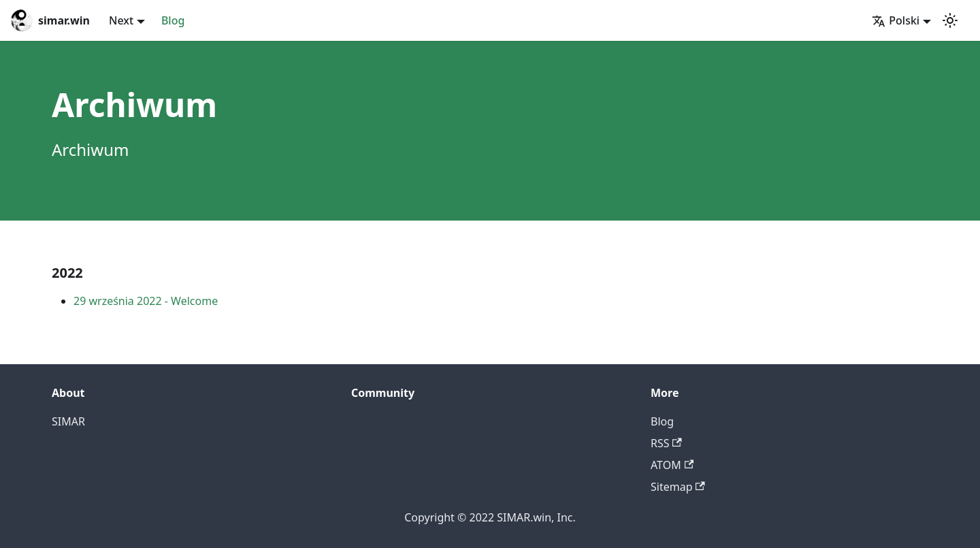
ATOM (672, 465)
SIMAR (68, 421)
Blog (173, 20)
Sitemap (678, 487)
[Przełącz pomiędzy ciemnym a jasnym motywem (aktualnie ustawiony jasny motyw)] (950, 20)
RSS (666, 443)
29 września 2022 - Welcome (146, 301)
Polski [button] (896, 20)
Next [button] (121, 20)
